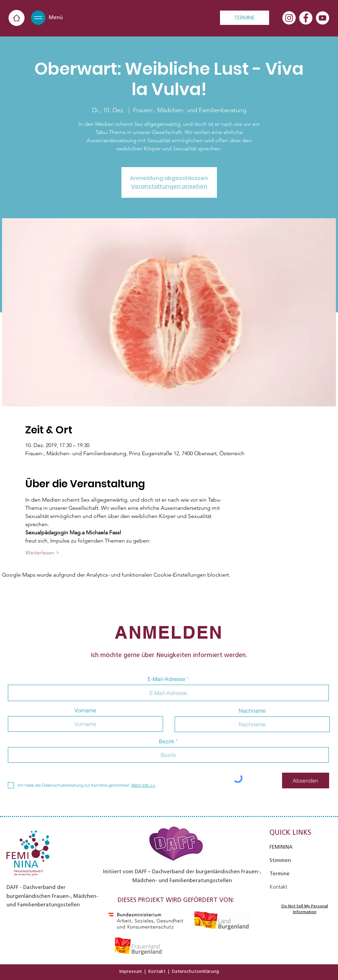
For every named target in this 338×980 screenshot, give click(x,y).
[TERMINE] (245, 18)
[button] (38, 18)
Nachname (252, 711)
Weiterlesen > (42, 553)
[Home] (17, 18)
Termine (280, 874)
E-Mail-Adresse (166, 679)
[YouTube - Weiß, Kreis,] (322, 18)
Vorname (85, 710)
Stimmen (280, 860)
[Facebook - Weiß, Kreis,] (306, 18)
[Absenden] (306, 781)
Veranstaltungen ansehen (169, 186)
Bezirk (167, 741)
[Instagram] (289, 18)
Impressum (131, 971)
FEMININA (281, 847)
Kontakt (157, 971)
